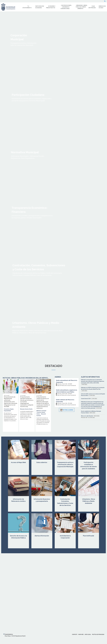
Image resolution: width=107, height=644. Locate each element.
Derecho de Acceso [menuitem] (102, 7)
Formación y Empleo (9, 409)
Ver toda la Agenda (67, 410)
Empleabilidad (7, 411)
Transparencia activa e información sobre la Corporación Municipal (65, 464)
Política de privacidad (98, 634)
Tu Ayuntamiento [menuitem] (27, 7)
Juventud (39, 416)
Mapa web (81, 634)
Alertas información (42, 536)
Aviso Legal (88, 634)
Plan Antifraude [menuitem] (92, 7)
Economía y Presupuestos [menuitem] (51, 7)
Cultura (38, 414)
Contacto (75, 634)
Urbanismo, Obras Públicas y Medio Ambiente (89, 501)
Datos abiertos (42, 462)
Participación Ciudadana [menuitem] (40, 7)
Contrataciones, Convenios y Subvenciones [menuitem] (66, 7)
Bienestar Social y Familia (26, 409)
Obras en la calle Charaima (87, 416)
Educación (43, 414)
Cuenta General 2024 (86, 399)
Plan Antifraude (89, 536)
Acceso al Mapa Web (18, 462)
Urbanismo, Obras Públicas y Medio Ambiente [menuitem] (81, 7)
